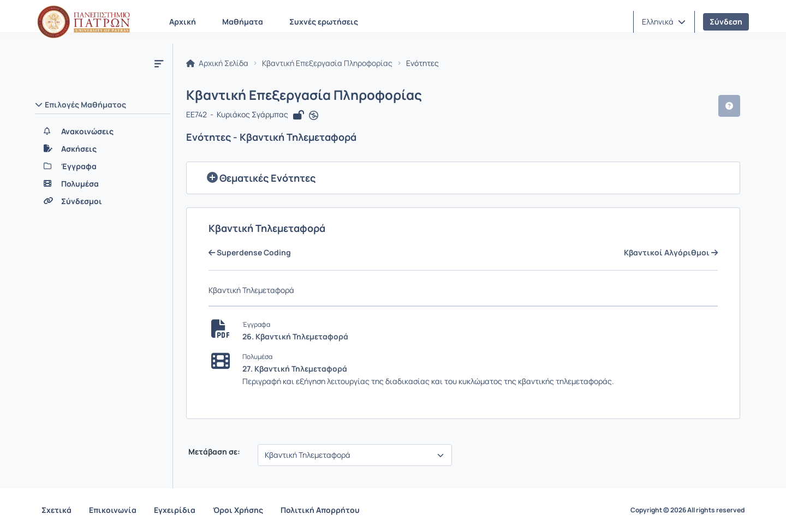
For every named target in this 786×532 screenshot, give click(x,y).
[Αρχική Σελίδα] (84, 22)
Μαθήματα (243, 22)
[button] (664, 22)
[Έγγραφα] (103, 166)
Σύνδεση (726, 22)
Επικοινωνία (113, 510)
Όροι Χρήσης (238, 510)
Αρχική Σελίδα (217, 63)
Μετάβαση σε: (213, 452)
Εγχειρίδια (175, 510)
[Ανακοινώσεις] (103, 131)
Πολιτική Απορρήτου (320, 510)
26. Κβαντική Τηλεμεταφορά (295, 336)
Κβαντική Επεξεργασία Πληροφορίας (327, 63)
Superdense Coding (250, 253)
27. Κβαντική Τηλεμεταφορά (295, 369)
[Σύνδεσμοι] (103, 201)
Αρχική (183, 22)
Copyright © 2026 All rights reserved (687, 510)
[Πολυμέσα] (103, 184)
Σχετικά (56, 510)
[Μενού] (159, 63)
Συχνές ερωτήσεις (324, 22)
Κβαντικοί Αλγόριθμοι (671, 253)
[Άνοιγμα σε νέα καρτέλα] (314, 116)
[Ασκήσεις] (103, 149)
